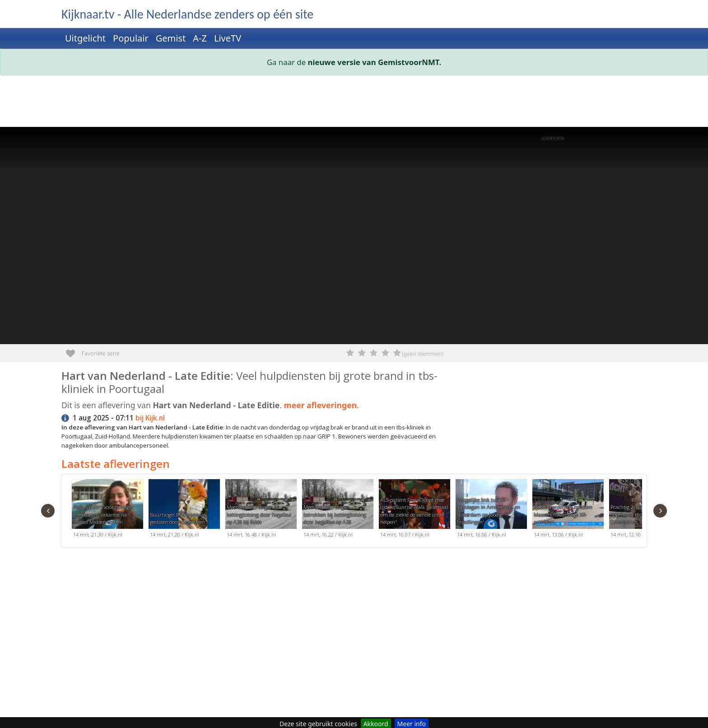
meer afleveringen (320, 405)
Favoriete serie (74, 350)
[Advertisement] (332, 103)
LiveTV (228, 38)
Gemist (171, 38)
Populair (131, 38)
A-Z (200, 38)
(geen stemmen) (423, 354)
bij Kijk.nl (150, 418)
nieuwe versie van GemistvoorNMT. (375, 62)
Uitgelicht (85, 38)
